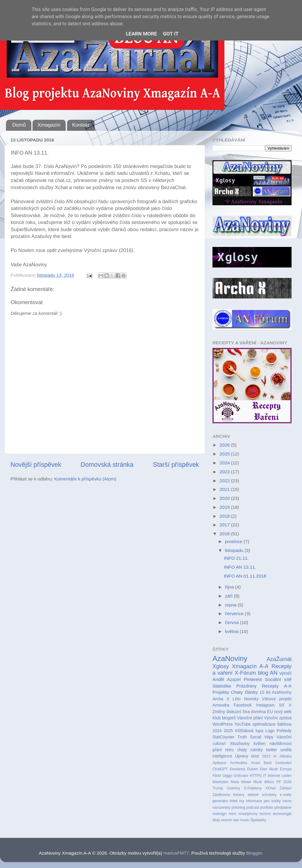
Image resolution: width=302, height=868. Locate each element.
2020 (225, 498)
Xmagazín (49, 125)
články (251, 692)
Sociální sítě (278, 679)
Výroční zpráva (278, 718)
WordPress (223, 724)
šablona (284, 724)
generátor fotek (225, 801)
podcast (253, 808)
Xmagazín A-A (250, 666)
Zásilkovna (221, 795)
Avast (255, 763)
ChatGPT (220, 769)
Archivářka (239, 763)
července (235, 613)
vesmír (227, 820)
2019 (225, 507)
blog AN (268, 673)
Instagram (265, 705)
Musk (258, 782)
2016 (225, 534)
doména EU (262, 712)
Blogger (254, 853)
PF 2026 (284, 782)
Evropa (286, 769)
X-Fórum (245, 673)
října (230, 587)
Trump (218, 788)
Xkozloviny (240, 744)
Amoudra (221, 705)
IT (265, 776)
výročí (285, 673)
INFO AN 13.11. (240, 567)
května (232, 631)
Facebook (243, 705)
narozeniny (221, 808)
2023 (225, 472)
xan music (241, 820)
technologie (282, 814)
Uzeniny (233, 788)
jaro (267, 801)
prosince (234, 541)
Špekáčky (258, 820)
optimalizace (264, 724)
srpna (231, 605)
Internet (274, 776)
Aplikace (219, 763)
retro (232, 814)
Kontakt (81, 125)
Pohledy (284, 731)
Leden (286, 776)
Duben (252, 769)
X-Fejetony (253, 788)
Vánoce (269, 699)
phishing (238, 808)
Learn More (141, 34)
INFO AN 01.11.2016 (245, 576)
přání (217, 750)
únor (255, 756)
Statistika (222, 686)
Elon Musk (269, 769)
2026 (225, 445)
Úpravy (242, 756)
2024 (225, 463)
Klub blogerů (224, 718)
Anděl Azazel (227, 679)
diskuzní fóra (238, 712)
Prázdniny (246, 686)
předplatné (283, 808)
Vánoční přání (250, 718)
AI (275, 756)
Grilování (241, 776)
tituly (216, 820)
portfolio (267, 808)
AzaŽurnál (279, 659)
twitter (271, 750)
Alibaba (285, 756)
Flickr (217, 776)
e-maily (286, 795)
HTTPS (256, 776)
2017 (225, 525)
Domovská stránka (107, 465)
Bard (268, 763)
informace (254, 801)
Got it (171, 34)
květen (259, 744)
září (229, 596)
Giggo (228, 776)
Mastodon (221, 782)
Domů (19, 125)
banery (239, 795)
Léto (237, 699)
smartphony (248, 814)
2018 (225, 516)
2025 (225, 454)
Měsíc (269, 782)
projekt (285, 699)
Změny (219, 712)
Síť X (285, 705)
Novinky (251, 699)
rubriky (256, 750)
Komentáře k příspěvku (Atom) (85, 479)
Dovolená (238, 769)
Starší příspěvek (176, 465)
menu (287, 801)
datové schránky (262, 795)
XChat (271, 788)
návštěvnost (281, 744)
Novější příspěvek (36, 465)
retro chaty (236, 750)
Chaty (237, 692)
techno (265, 814)
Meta (235, 782)
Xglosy (221, 666)
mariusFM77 (176, 853)
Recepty (270, 686)
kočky (276, 801)
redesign (219, 814)
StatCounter (223, 737)
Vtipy (269, 737)
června (232, 622)
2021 (225, 489)
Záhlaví (286, 788)
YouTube (243, 724)
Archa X (221, 699)
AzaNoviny (230, 658)
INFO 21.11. (236, 558)
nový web (283, 712)
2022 (225, 481)
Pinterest (253, 679)
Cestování (283, 763)
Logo (270, 731)
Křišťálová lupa (249, 731)
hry (242, 801)
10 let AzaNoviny (276, 692)
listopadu (235, 550)
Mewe (246, 782)
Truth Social (249, 737)
